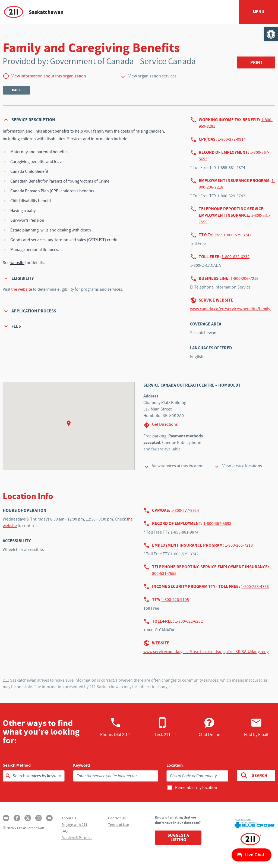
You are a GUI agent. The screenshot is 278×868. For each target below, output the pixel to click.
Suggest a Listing (178, 837)
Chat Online (209, 727)
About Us (69, 818)
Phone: (116, 727)
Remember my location (196, 788)
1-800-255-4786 (255, 587)
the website (22, 289)
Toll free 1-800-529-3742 (230, 235)
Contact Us (117, 818)
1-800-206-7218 (244, 278)
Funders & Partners (77, 838)
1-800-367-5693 (217, 524)
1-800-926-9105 (175, 600)
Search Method (17, 765)
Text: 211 (162, 727)
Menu (259, 12)
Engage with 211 (74, 825)
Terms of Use (119, 825)
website (17, 263)
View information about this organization (49, 76)
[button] (271, 34)
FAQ (64, 831)
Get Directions (161, 425)
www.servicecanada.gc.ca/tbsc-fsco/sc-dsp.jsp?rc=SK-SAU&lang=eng (206, 652)
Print (256, 62)
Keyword (81, 765)
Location (175, 765)
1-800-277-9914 (232, 139)
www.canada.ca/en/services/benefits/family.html (233, 309)
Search (254, 776)
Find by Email (256, 727)
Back (16, 90)
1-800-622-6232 (236, 257)
